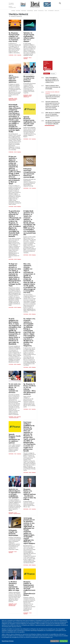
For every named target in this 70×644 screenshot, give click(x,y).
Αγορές (53, 74)
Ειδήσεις (46, 74)
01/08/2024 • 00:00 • (13, 152)
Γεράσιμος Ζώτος (12, 100)
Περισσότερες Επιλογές (8, 641)
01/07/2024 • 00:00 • (28, 565)
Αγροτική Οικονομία (13, 99)
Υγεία (46, 11)
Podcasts (57, 11)
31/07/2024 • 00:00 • (13, 206)
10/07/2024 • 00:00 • (28, 472)
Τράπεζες (19, 55)
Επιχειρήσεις (30, 11)
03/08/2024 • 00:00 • (13, 98)
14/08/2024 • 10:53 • (13, 55)
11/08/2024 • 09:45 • (28, 58)
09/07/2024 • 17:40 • (13, 513)
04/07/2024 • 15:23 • (13, 552)
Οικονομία (24, 11)
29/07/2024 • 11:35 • (28, 188)
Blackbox (19, 152)
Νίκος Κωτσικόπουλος (14, 418)
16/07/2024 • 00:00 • (28, 367)
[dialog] (35, 631)
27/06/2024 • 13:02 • (28, 613)
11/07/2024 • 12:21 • (28, 409)
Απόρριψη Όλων (55, 641)
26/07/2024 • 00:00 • (13, 259)
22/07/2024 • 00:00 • (13, 307)
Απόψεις (13, 11)
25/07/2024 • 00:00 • (28, 255)
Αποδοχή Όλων (64, 641)
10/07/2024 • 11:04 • (13, 454)
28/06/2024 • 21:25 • (13, 604)
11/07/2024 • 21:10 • (13, 417)
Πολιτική (18, 11)
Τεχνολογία (41, 11)
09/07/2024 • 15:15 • (28, 509)
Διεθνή (36, 11)
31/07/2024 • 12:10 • (28, 139)
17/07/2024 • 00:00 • (13, 364)
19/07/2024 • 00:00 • (28, 314)
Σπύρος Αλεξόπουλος (27, 96)
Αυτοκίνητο (51, 11)
